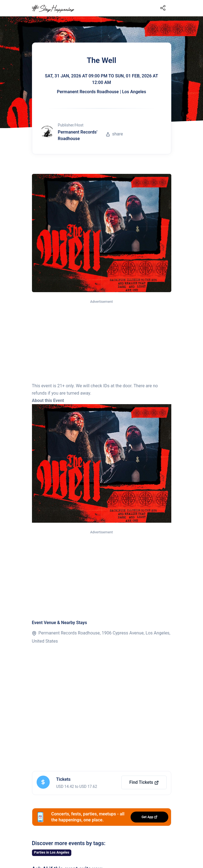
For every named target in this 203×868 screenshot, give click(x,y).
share (114, 134)
